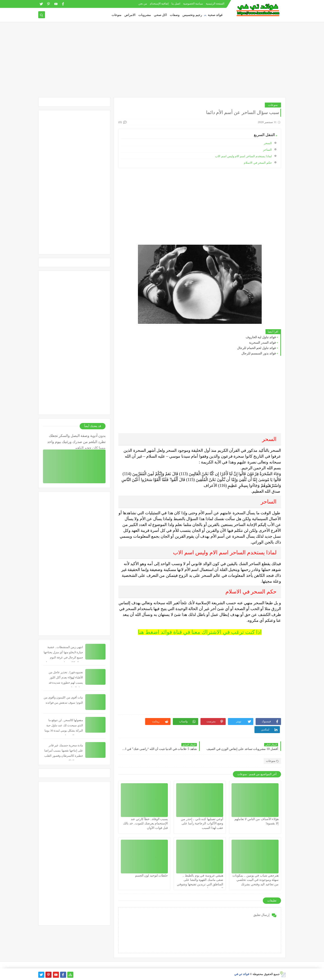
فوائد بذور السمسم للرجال (259, 353)
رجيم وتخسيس (192, 15)
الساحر (267, 150)
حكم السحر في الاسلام (258, 163)
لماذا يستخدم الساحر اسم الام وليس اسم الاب (243, 156)
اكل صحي (161, 15)
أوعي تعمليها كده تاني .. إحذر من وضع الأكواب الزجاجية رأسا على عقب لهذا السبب (202, 823)
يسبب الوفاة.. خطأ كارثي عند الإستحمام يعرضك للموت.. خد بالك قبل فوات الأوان (145, 823)
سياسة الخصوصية (193, 4)
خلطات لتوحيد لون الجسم (152, 876)
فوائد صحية (215, 15)
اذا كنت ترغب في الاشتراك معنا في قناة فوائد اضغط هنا (200, 632)
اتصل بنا (176, 4)
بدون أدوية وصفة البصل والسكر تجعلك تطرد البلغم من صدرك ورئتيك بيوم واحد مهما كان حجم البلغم (76, 441)
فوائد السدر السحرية (262, 343)
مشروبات (145, 15)
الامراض (130, 15)
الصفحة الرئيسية (215, 4)
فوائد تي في (242, 974)
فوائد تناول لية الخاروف (261, 337)
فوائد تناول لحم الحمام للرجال (256, 348)
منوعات (117, 15)
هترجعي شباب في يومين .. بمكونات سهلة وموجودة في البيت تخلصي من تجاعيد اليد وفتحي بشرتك (256, 880)
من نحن (143, 4)
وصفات (175, 15)
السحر (268, 143)
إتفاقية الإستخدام (159, 4)
